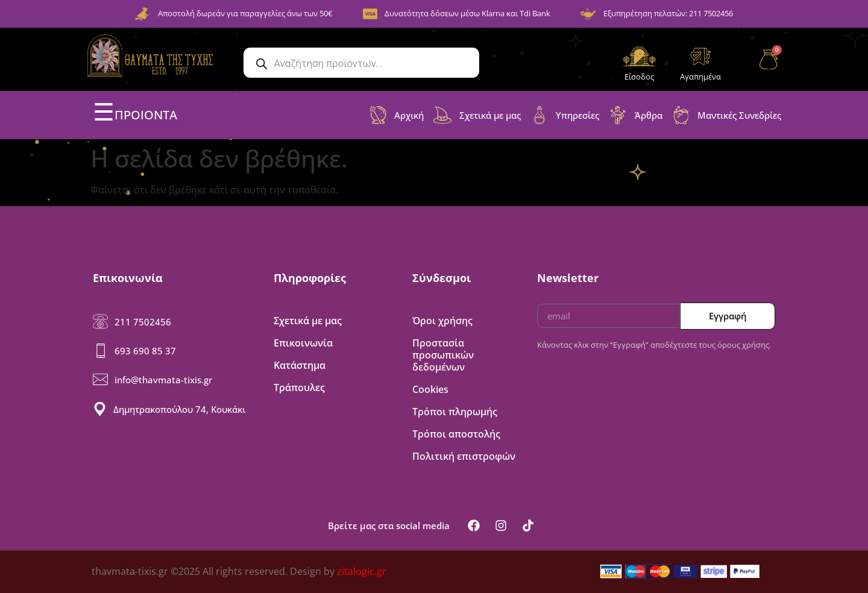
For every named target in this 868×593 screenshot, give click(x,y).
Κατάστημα (300, 365)
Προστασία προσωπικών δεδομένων (443, 355)
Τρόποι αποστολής (456, 434)
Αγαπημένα (700, 77)
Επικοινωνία (303, 343)
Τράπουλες (299, 387)
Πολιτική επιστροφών (464, 456)
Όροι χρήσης (442, 321)
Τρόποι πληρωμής (455, 412)
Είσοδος (639, 77)
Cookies (430, 389)
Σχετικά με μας (308, 321)
